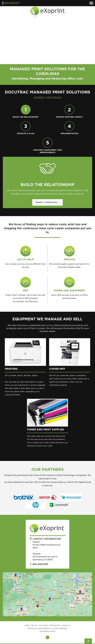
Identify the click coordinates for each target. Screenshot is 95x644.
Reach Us (66, 625)
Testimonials (55, 625)
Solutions (44, 625)
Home (27, 625)
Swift (53, 631)
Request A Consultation (47, 202)
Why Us (34, 625)
